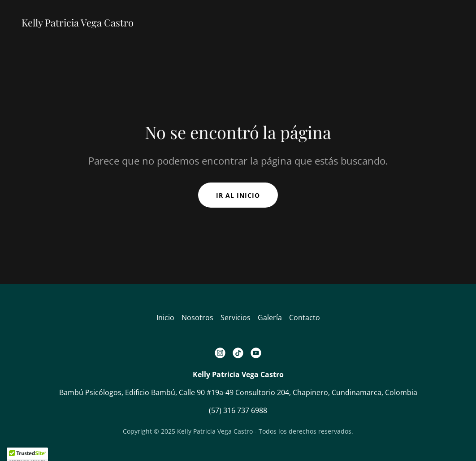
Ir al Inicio (238, 195)
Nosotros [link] (197, 317)
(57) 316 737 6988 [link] (238, 410)
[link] (78, 24)
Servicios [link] (236, 317)
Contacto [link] (305, 317)
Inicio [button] (165, 317)
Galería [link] (270, 317)
